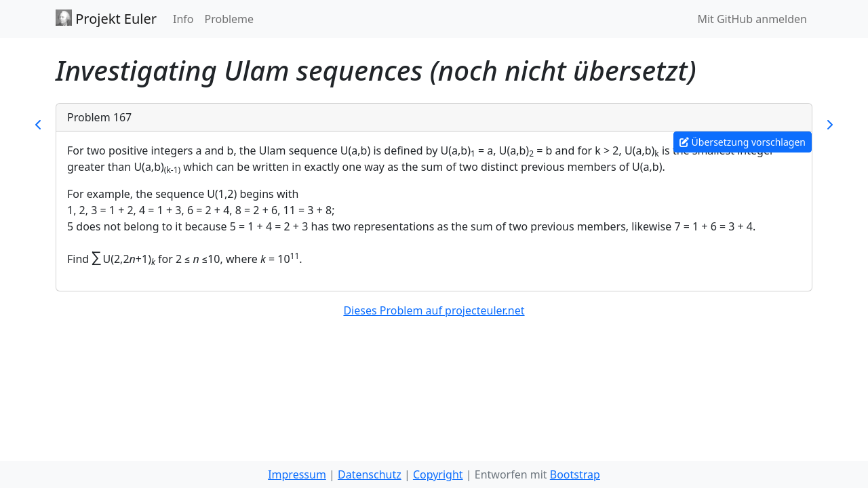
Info (183, 19)
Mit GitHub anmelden (752, 19)
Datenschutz (370, 474)
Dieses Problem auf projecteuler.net (434, 310)
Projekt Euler (106, 19)
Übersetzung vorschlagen (743, 142)
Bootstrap (575, 474)
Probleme (229, 19)
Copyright (438, 474)
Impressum (297, 474)
